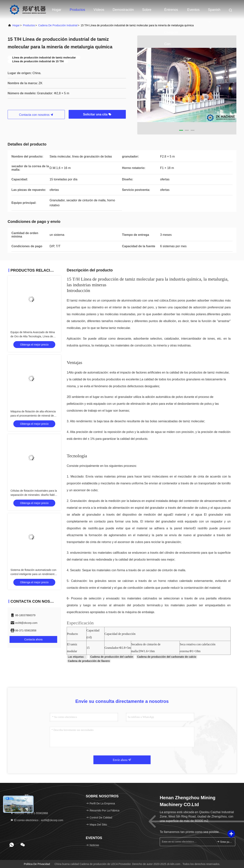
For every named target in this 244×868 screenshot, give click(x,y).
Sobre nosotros (149, 12)
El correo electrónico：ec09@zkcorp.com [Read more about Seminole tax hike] (37, 820)
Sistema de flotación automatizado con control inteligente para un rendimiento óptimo (33, 574)
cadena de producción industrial (58, 25)
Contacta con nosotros (36, 115)
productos (29, 25)
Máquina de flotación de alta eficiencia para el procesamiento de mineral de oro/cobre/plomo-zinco (33, 416)
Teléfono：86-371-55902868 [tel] (29, 813)
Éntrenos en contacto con (171, 12)
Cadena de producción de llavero (89, 661)
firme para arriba (224, 842)
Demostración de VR (123, 12)
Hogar (57, 10)
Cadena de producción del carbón (112, 657)
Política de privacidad (37, 864)
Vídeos (99, 10)
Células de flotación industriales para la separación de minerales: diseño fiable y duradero (34, 495)
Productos (77, 10)
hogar (16, 25)
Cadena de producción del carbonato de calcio (167, 657)
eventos (193, 10)
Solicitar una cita (97, 114)
